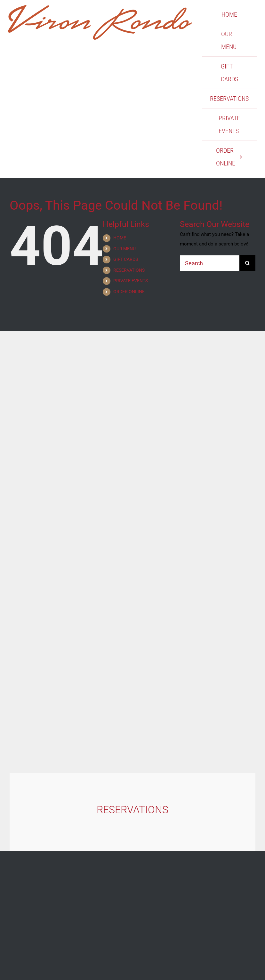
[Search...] (210, 263)
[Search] (247, 263)
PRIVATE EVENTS (131, 281)
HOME (120, 238)
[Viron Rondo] (100, 7)
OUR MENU (124, 249)
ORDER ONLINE (129, 292)
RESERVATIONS (129, 270)
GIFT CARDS (126, 259)
